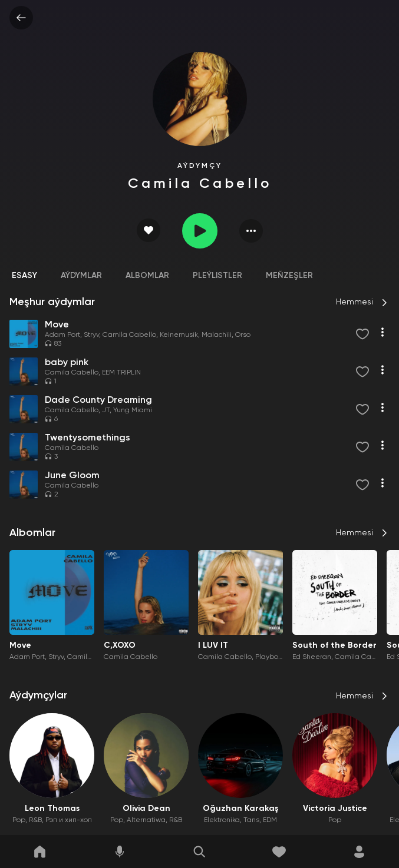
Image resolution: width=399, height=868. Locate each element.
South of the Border (334, 645)
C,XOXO (120, 645)
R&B (35, 820)
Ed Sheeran (312, 657)
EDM (270, 820)
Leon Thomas (52, 809)
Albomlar (147, 276)
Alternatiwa (146, 820)
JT (106, 410)
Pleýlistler (217, 276)
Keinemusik (179, 335)
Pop (19, 820)
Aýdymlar (81, 276)
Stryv (91, 335)
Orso (243, 335)
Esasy (24, 276)
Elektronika (222, 820)
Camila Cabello (129, 335)
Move (20, 645)
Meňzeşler (289, 276)
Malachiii (217, 335)
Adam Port (62, 335)
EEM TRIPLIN (121, 373)
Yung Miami (133, 410)
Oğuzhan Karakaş (240, 809)
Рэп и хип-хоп (69, 820)
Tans (251, 820)
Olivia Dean (146, 809)
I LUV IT (213, 645)
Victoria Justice (335, 809)
